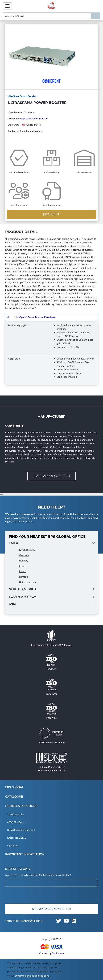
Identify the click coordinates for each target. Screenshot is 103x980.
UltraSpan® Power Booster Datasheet (35, 317)
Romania (24, 577)
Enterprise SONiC (17, 838)
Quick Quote (51, 214)
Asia (13, 604)
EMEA (13, 543)
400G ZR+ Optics (16, 822)
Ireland (23, 566)
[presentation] (32, 895)
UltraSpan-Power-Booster (34, 118)
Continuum (58, 953)
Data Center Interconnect (21, 830)
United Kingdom (28, 582)
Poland (23, 571)
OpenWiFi (13, 846)
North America (23, 589)
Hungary (24, 561)
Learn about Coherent (52, 476)
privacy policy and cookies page (32, 976)
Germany (24, 555)
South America (22, 597)
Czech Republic (27, 550)
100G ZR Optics (16, 815)
